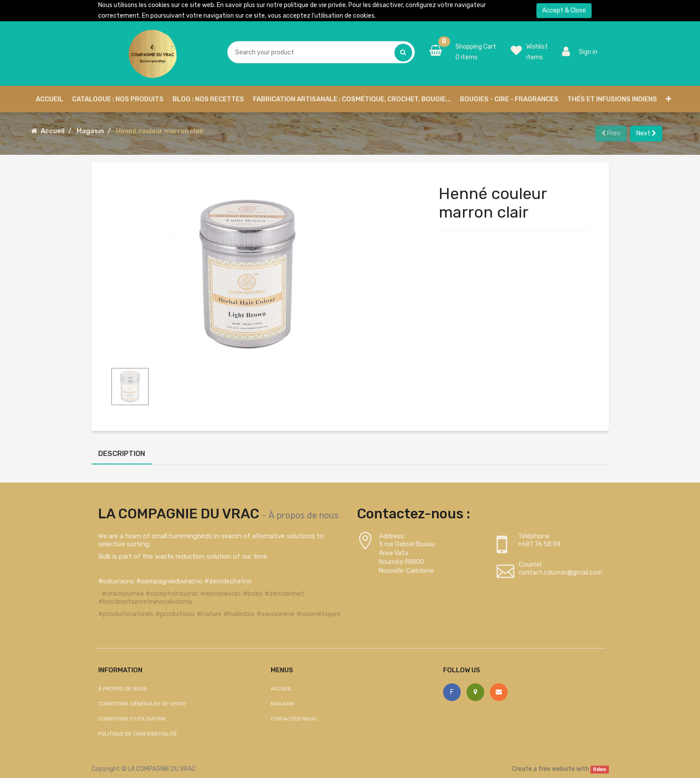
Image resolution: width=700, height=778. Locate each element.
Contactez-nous (294, 719)
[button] (669, 99)
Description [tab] (122, 454)
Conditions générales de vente (142, 704)
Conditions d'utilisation (132, 719)
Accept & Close (564, 10)
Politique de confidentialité (138, 734)
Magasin (90, 131)
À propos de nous (304, 515)
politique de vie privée (315, 5)
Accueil (53, 131)
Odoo (599, 769)
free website (557, 769)
